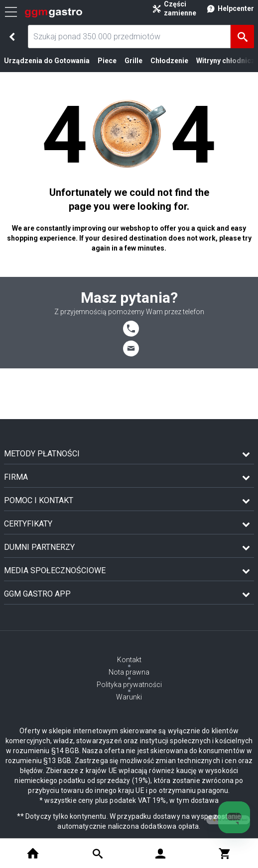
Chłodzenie (169, 61)
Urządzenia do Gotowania (47, 61)
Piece (107, 61)
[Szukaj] (242, 37)
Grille (133, 61)
